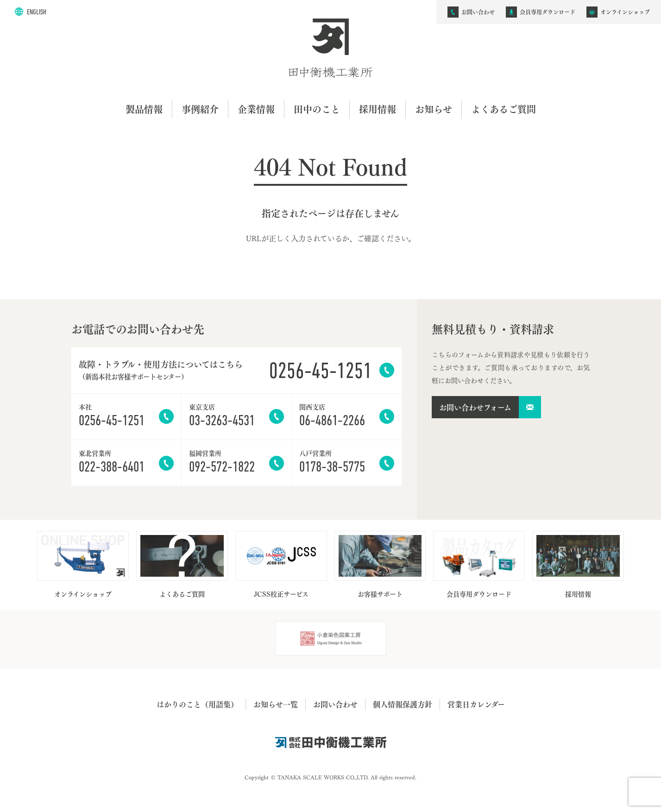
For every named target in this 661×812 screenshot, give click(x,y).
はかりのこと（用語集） (197, 704)
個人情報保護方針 (403, 704)
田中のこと (317, 109)
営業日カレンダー (476, 704)
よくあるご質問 (504, 109)
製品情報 (144, 109)
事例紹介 (200, 109)
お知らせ (434, 109)
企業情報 (256, 109)
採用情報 (378, 109)
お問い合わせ (335, 704)
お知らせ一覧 (276, 704)
